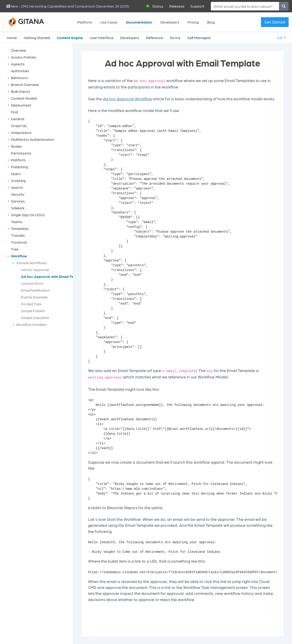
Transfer (18, 235)
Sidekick (18, 208)
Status (158, 6)
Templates (20, 228)
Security (18, 194)
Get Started (275, 22)
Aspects (18, 64)
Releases (177, 6)
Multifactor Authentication (33, 139)
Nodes (16, 146)
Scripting (18, 180)
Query (16, 174)
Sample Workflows (31, 263)
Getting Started (37, 38)
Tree (15, 249)
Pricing (193, 22)
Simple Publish (33, 311)
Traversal (19, 242)
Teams (17, 222)
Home (12, 38)
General (18, 119)
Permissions (21, 153)
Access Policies (23, 57)
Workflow (19, 256)
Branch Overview (25, 84)
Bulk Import (21, 91)
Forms (175, 38)
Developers (170, 22)
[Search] (245, 6)
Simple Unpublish (35, 318)
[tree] (39, 189)
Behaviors (19, 78)
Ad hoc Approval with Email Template (53, 276)
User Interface (102, 38)
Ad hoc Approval (35, 270)
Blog (211, 22)
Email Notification (35, 290)
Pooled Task (31, 304)
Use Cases (109, 22)
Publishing (20, 167)
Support (197, 6)
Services (18, 201)
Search (17, 187)
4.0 (280, 38)
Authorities (20, 71)
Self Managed (199, 38)
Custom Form (32, 283)
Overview (19, 50)
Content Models (24, 98)
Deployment (21, 105)
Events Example (34, 297)
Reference (155, 38)
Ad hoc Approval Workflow (127, 99)
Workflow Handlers (32, 324)
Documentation (139, 22)
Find (14, 112)
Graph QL (19, 126)
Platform (85, 22)
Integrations (21, 132)
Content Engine (70, 38)
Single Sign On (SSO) (28, 215)
